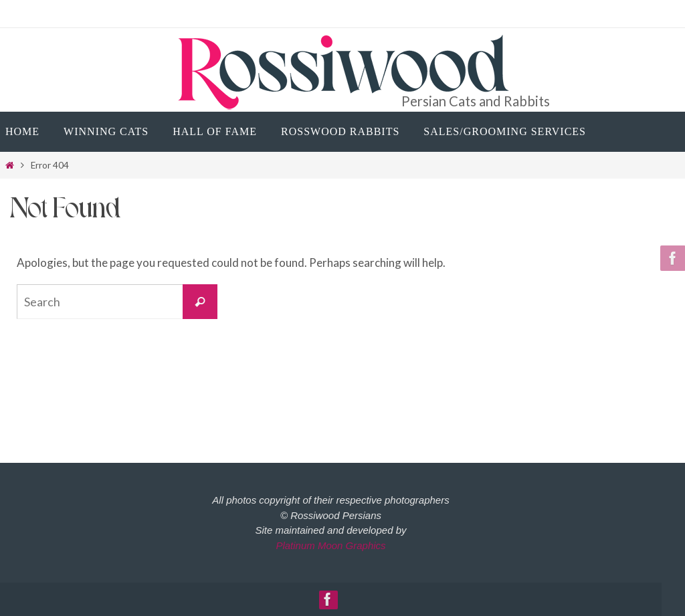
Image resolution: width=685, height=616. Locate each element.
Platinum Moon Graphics (330, 545)
